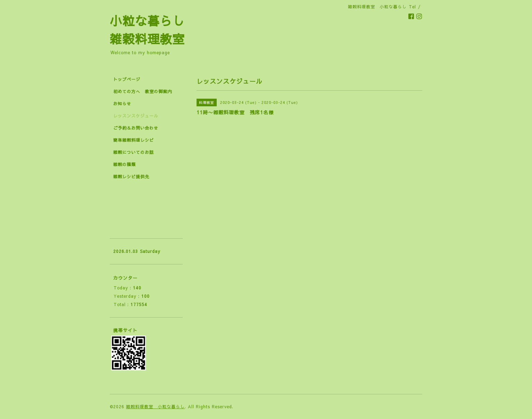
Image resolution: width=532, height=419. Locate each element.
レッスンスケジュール (136, 116)
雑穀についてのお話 (134, 152)
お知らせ (122, 104)
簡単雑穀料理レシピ (134, 140)
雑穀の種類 (124, 164)
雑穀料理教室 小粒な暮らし (155, 406)
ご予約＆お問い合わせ (136, 128)
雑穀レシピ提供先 (131, 176)
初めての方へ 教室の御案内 (143, 91)
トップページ (127, 79)
